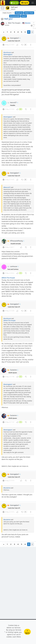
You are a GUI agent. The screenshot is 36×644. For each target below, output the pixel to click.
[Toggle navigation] (33, 3)
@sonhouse (7, 52)
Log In (25, 3)
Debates (28, 23)
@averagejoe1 (8, 117)
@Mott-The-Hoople (8, 278)
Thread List (19, 13)
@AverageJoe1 (8, 54)
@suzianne (7, 488)
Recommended (15, 16)
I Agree (27, 632)
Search (24, 16)
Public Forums (7, 13)
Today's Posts (29, 13)
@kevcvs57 (7, 187)
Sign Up (14, 3)
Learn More (17, 637)
